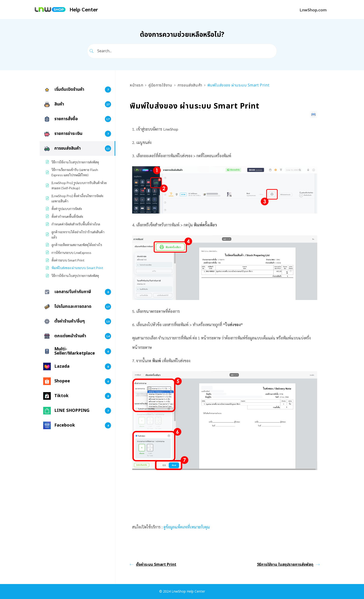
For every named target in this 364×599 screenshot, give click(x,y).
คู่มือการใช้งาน (160, 85)
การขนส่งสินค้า (190, 85)
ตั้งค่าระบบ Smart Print (153, 565)
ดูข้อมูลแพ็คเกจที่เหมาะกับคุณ (187, 527)
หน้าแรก (136, 85)
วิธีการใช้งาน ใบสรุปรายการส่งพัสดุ (288, 565)
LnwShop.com (313, 10)
